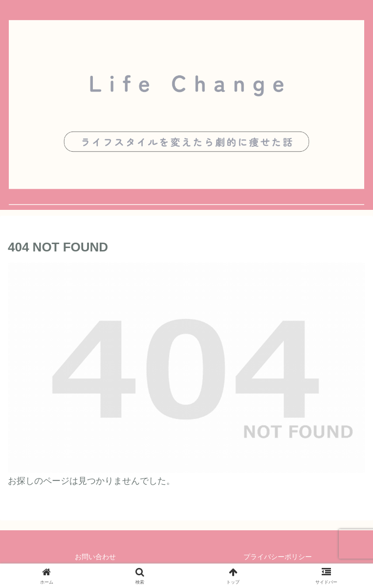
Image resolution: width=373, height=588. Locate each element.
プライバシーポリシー (278, 557)
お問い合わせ (95, 557)
